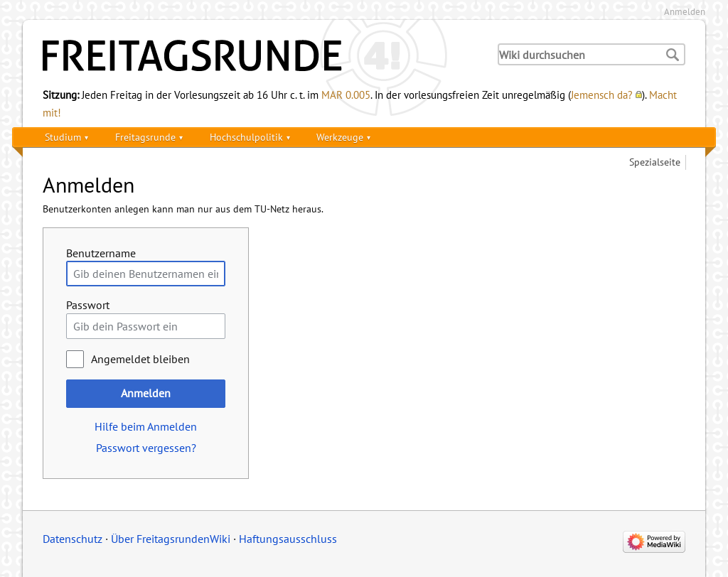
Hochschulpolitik (246, 137)
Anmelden (685, 12)
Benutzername (101, 253)
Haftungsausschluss (288, 539)
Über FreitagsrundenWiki (171, 539)
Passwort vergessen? (146, 448)
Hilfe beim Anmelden (146, 426)
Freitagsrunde (145, 137)
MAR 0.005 (346, 95)
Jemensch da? (602, 95)
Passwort (88, 305)
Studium (63, 137)
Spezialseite (655, 162)
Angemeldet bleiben (140, 359)
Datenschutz (73, 539)
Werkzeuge (340, 137)
